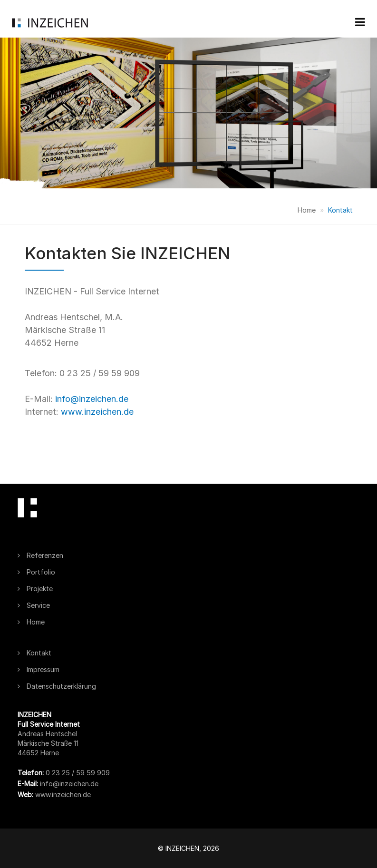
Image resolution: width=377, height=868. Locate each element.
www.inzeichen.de (97, 412)
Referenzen (40, 555)
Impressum (39, 669)
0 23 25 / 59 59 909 (77, 773)
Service (34, 605)
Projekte (35, 589)
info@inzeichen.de (92, 399)
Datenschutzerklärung (57, 686)
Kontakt (340, 210)
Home (307, 210)
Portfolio (36, 572)
